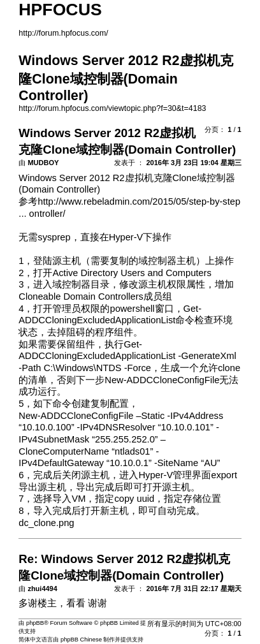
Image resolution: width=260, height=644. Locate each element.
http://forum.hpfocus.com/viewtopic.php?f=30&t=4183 (112, 108)
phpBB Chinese (81, 640)
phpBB (35, 623)
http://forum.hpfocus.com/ (63, 33)
